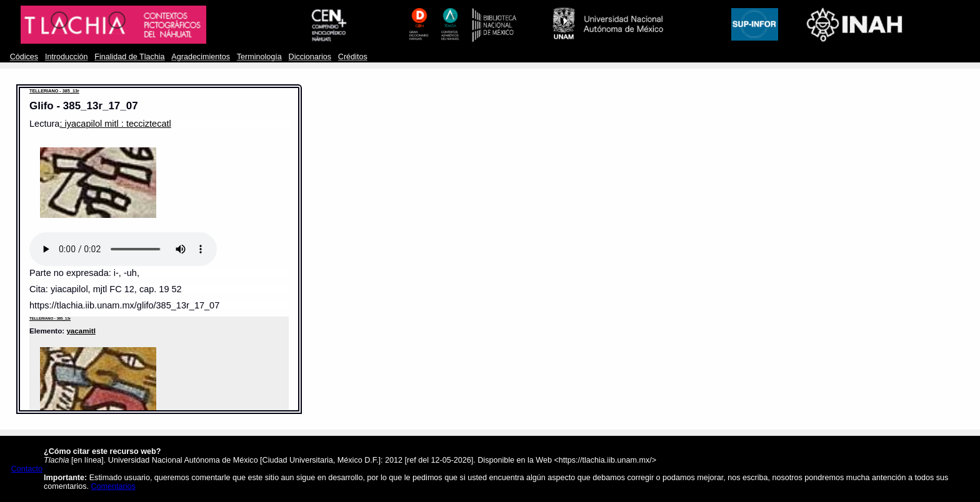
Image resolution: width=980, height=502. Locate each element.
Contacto (27, 469)
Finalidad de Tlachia (129, 57)
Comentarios (113, 486)
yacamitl (81, 331)
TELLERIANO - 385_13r (54, 91)
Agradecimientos (201, 57)
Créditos (353, 57)
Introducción (67, 57)
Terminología (259, 57)
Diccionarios (310, 57)
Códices (24, 57)
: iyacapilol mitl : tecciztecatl (115, 124)
